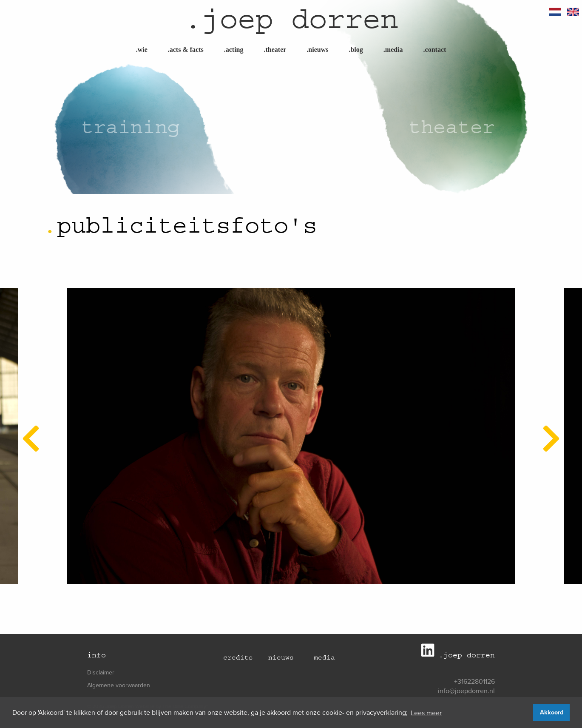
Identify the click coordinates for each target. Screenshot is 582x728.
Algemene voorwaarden (119, 685)
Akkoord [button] (552, 712)
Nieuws (317, 50)
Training (131, 127)
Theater (275, 50)
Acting (234, 50)
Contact (435, 50)
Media (393, 50)
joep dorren (291, 19)
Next (546, 427)
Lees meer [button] (426, 713)
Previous (26, 427)
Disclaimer (101, 672)
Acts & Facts (186, 50)
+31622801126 (474, 681)
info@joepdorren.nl (466, 691)
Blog (356, 50)
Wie (142, 50)
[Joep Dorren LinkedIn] (430, 654)
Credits (238, 657)
